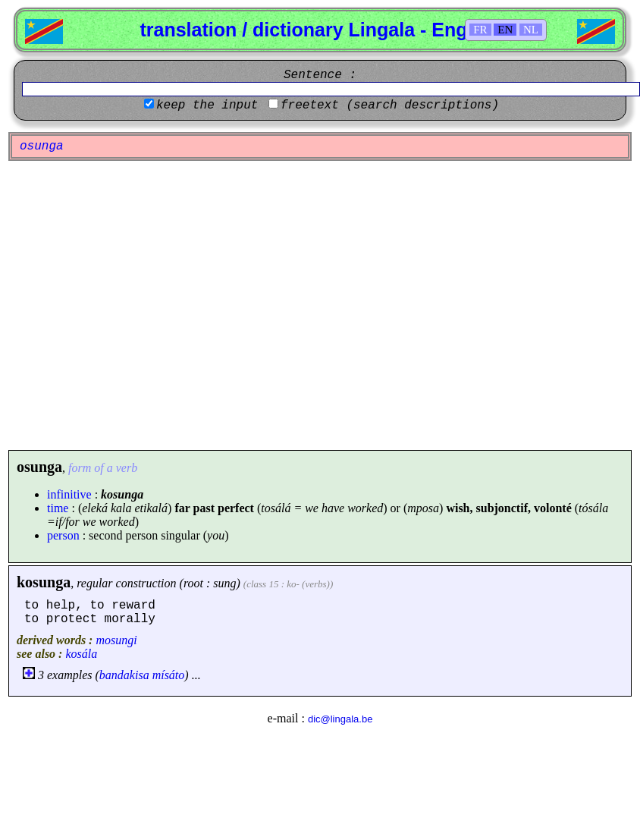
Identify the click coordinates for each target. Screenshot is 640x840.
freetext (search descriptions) (390, 105)
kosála (81, 654)
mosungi (116, 640)
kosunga (44, 582)
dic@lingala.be (340, 719)
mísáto (169, 675)
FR (480, 30)
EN (505, 30)
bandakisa (124, 675)
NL (531, 30)
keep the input (207, 105)
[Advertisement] (142, 305)
